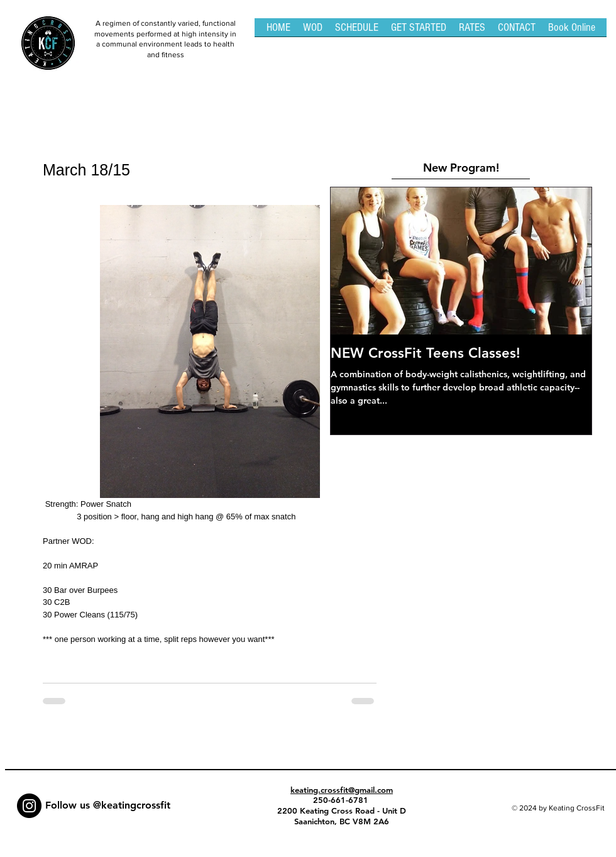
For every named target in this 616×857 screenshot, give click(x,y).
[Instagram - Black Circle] (29, 806)
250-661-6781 (342, 800)
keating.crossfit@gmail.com (342, 790)
